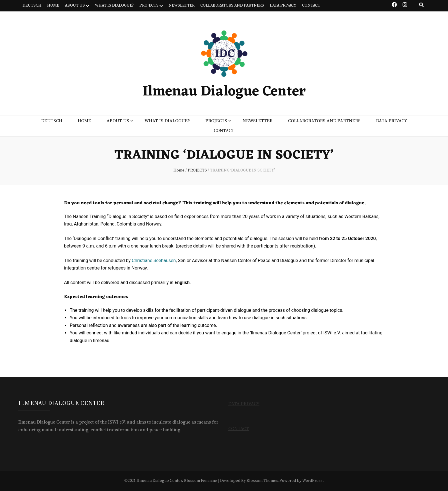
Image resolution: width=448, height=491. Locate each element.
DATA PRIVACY (283, 5)
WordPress (312, 481)
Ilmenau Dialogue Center (224, 92)
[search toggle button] (421, 5)
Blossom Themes (262, 481)
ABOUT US (75, 5)
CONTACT (311, 5)
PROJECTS (149, 5)
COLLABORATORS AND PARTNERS (232, 5)
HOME (53, 5)
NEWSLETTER (182, 5)
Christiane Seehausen (154, 261)
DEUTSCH (32, 5)
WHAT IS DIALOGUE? (114, 5)
